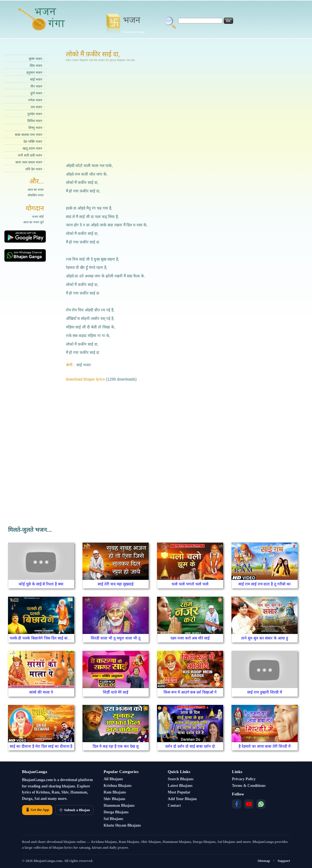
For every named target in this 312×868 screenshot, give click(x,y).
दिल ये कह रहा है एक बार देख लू (115, 746)
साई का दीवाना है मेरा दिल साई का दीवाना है (41, 746)
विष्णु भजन (35, 128)
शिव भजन (36, 66)
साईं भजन (36, 79)
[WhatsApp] (261, 804)
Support (284, 861)
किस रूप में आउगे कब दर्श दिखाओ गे (190, 692)
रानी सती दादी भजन (30, 155)
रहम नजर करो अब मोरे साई (190, 638)
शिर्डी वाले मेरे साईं (116, 692)
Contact (174, 805)
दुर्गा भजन (36, 93)
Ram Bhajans (115, 792)
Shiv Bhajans (114, 799)
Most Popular (179, 792)
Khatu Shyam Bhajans (122, 825)
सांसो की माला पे (41, 692)
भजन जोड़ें (38, 217)
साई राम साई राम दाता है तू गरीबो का (265, 584)
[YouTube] (249, 804)
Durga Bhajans (116, 812)
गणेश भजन (35, 100)
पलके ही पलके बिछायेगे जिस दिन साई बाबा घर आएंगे (47, 638)
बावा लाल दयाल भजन (29, 162)
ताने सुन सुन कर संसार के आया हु (265, 638)
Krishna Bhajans (118, 786)
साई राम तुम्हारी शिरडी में (265, 692)
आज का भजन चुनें (33, 222)
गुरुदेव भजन (35, 114)
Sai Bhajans (113, 819)
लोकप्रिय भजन (36, 195)
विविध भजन (35, 121)
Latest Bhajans (180, 786)
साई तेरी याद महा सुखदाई (116, 584)
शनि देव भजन (34, 169)
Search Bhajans (181, 779)
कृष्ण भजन (35, 59)
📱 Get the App (37, 810)
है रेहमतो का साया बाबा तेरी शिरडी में (265, 746)
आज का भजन (36, 190)
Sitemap (264, 861)
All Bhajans (113, 779)
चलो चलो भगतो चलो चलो (190, 584)
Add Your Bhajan (182, 799)
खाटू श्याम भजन (33, 148)
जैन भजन (36, 86)
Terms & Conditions (249, 786)
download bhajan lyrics (86, 379)
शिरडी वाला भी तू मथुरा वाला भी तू (115, 638)
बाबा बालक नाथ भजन (29, 135)
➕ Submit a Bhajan (74, 810)
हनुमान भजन (34, 73)
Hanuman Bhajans (119, 805)
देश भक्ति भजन (33, 142)
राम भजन (36, 107)
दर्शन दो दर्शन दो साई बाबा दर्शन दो (190, 746)
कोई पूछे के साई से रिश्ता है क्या (41, 584)
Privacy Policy (244, 779)
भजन (134, 24)
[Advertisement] (135, 112)
